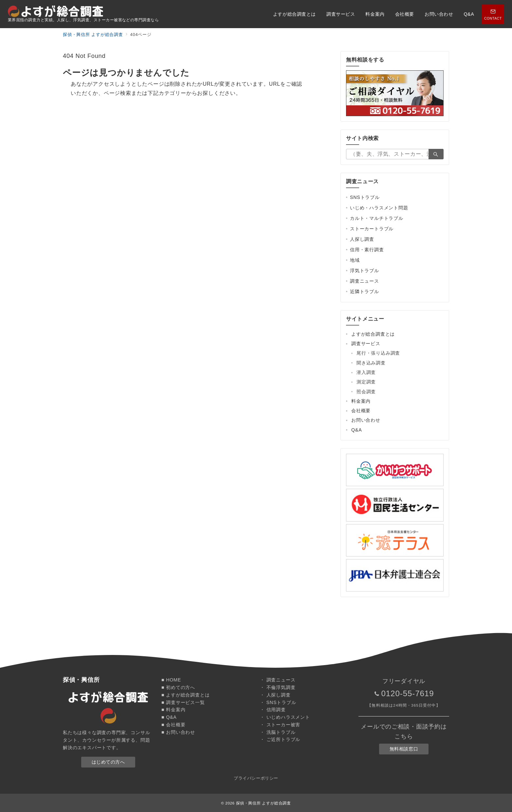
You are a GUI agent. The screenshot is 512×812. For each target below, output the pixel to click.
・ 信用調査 (273, 710)
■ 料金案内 (173, 710)
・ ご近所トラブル (280, 739)
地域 (355, 260)
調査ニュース (365, 281)
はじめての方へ (108, 762)
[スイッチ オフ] (493, 14)
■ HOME (171, 680)
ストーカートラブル (372, 229)
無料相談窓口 (404, 749)
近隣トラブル (365, 291)
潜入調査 (366, 372)
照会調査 (366, 392)
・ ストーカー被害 (280, 725)
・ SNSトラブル (278, 702)
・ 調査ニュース (278, 680)
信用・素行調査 (367, 250)
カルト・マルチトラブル (377, 218)
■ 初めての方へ (178, 687)
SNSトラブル (365, 197)
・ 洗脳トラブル (278, 732)
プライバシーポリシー (256, 778)
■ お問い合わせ (178, 732)
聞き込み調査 (371, 363)
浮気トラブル (365, 271)
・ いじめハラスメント (285, 717)
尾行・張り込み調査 (378, 353)
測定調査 (366, 382)
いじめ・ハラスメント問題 (379, 208)
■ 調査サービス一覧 (183, 702)
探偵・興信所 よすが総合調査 (264, 803)
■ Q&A (169, 717)
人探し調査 (362, 239)
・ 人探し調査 (275, 695)
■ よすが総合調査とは (185, 695)
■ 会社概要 (173, 725)
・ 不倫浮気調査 (278, 687)
